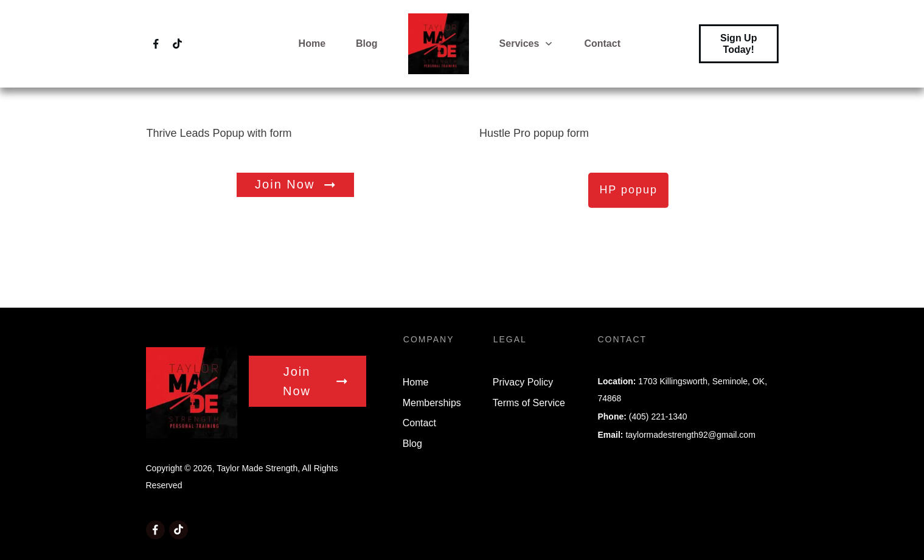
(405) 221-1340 (658, 417)
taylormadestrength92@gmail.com (690, 435)
